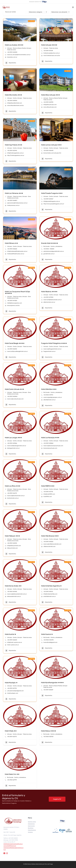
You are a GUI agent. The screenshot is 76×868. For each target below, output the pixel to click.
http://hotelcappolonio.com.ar (16, 155)
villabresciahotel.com (49, 546)
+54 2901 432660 (12, 249)
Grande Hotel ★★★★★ (50, 243)
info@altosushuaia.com (50, 105)
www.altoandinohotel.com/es (15, 105)
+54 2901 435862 (48, 443)
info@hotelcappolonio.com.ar (15, 153)
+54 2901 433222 (48, 542)
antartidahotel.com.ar (50, 596)
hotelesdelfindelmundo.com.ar (16, 254)
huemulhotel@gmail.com (50, 642)
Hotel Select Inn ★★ (12, 774)
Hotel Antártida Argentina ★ (51, 586)
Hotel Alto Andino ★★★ (13, 95)
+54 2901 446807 (12, 200)
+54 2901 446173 (12, 493)
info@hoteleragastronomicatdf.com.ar (13, 844)
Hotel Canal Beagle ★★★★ (15, 343)
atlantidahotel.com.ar (49, 400)
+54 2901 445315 (12, 543)
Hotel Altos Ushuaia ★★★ (50, 95)
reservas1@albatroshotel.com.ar (53, 300)
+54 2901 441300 (12, 301)
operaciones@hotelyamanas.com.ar (17, 203)
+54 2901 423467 (48, 199)
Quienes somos (32, 822)
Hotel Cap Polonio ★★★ (14, 145)
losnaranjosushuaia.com (50, 448)
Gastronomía (31, 826)
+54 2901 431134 (48, 51)
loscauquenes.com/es (13, 305)
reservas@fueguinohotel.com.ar (52, 349)
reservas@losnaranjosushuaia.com (53, 446)
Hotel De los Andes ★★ (13, 586)
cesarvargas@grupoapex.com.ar (53, 397)
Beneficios (31, 828)
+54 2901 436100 (12, 349)
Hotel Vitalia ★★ (11, 731)
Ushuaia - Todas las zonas (51, 48)
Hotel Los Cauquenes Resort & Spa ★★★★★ (17, 292)
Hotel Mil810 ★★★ (48, 486)
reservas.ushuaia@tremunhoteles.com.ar (19, 55)
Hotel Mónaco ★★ (11, 243)
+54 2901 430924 (12, 101)
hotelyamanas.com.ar (13, 205)
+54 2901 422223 (12, 640)
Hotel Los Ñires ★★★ (13, 486)
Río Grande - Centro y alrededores (53, 246)
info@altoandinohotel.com (15, 103)
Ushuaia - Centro (12, 98)
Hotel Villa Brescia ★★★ (50, 536)
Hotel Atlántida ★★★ (49, 389)
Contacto (30, 832)
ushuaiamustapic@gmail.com (15, 691)
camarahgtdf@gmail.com (10, 846)
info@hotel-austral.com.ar (15, 642)
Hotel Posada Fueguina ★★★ (52, 193)
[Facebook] (4, 853)
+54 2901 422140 (12, 151)
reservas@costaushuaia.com (15, 399)
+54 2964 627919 (12, 780)
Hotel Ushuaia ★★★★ (49, 45)
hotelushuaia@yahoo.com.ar (52, 53)
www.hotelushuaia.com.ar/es (52, 56)
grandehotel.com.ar (49, 254)
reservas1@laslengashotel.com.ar (17, 446)
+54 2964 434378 (48, 640)
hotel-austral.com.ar (13, 645)
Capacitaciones (32, 830)
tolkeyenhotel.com (12, 548)
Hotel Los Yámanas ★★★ (14, 193)
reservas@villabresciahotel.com (52, 544)
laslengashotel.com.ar (13, 448)
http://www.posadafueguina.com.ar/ (54, 204)
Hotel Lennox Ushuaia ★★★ (51, 145)
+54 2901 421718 (12, 688)
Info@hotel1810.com (49, 494)
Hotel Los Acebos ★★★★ (14, 45)
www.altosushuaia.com (50, 107)
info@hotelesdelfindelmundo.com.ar (17, 251)
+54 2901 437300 (48, 297)
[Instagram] (7, 853)
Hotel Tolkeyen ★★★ (12, 536)
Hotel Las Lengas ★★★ (13, 438)
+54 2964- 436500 (49, 249)
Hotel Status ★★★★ (49, 731)
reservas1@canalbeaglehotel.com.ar (17, 351)
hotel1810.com (48, 497)
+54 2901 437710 (48, 492)
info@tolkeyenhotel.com (14, 546)
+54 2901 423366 (12, 443)
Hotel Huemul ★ (47, 634)
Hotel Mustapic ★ (11, 683)
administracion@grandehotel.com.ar (54, 251)
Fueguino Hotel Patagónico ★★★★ (54, 343)
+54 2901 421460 (12, 592)
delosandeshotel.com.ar (14, 596)
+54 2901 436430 (48, 151)
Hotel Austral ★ (10, 634)
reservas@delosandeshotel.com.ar (17, 594)
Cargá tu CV (57, 799)
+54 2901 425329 (48, 690)
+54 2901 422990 (48, 102)
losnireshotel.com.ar (13, 498)
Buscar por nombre (11, 12)
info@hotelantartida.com (50, 594)
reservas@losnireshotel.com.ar (16, 496)
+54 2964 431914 (48, 395)
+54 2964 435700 (48, 737)
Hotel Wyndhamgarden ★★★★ (52, 683)
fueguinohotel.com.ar (49, 351)
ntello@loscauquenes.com (15, 303)
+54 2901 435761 (48, 592)
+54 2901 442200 (12, 52)
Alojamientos (10, 63)
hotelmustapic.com (13, 693)
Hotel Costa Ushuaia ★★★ (15, 389)
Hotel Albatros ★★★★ (49, 292)
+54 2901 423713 (12, 737)
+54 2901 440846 (12, 396)
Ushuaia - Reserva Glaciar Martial (16, 48)
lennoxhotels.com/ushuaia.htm (52, 153)
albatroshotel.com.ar (49, 302)
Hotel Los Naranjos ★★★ (50, 438)
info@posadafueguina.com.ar (52, 201)
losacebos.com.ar (12, 57)
